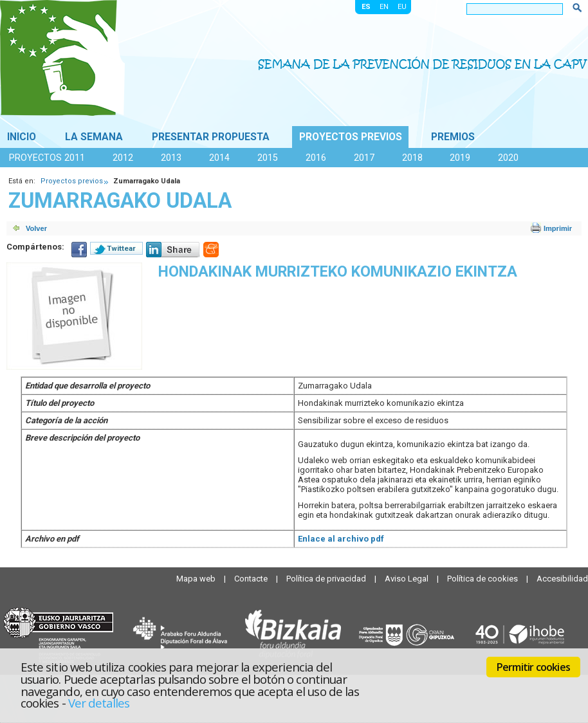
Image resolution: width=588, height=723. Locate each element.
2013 (171, 158)
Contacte (252, 579)
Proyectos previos (351, 137)
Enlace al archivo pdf (341, 539)
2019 (460, 158)
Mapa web (197, 579)
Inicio (22, 137)
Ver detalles (99, 703)
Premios (453, 137)
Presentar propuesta (211, 137)
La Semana (94, 137)
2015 (268, 158)
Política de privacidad (327, 579)
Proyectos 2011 (47, 158)
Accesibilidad (562, 579)
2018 (412, 158)
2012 (123, 158)
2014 (219, 158)
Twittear (121, 248)
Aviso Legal (408, 579)
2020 (508, 158)
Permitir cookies (533, 667)
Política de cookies (483, 579)
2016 (316, 158)
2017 (364, 158)
